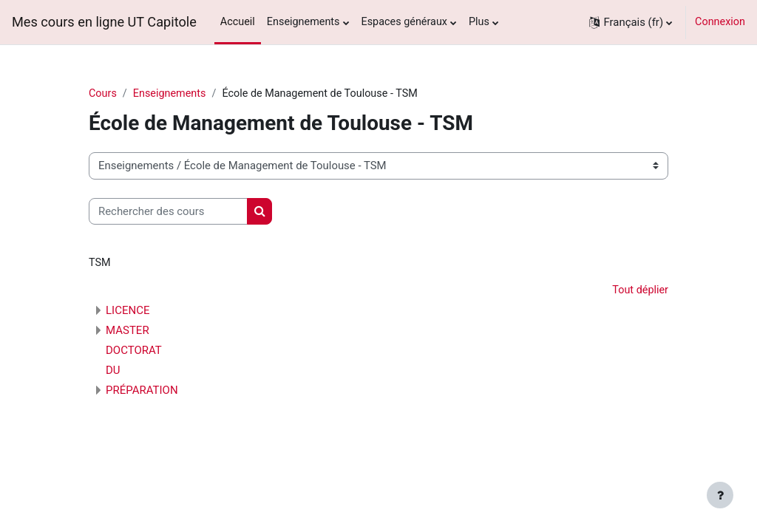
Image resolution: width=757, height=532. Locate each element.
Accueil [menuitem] (238, 22)
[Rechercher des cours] (168, 211)
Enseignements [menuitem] (303, 22)
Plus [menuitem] (479, 22)
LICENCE (128, 310)
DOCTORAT (134, 350)
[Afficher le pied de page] (720, 495)
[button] (631, 22)
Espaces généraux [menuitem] (404, 22)
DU (113, 370)
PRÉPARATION (142, 390)
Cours (103, 93)
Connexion (720, 22)
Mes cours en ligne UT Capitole (104, 22)
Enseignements (170, 93)
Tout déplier (640, 290)
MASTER (128, 330)
